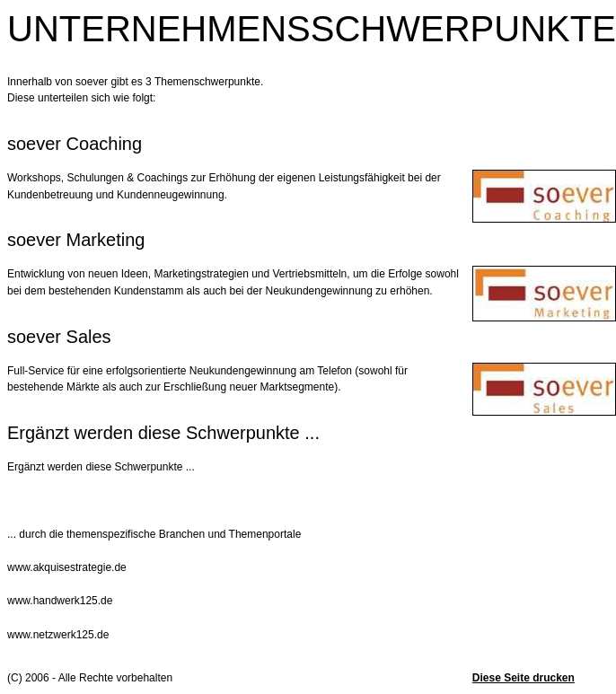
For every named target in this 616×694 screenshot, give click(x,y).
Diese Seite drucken (524, 678)
